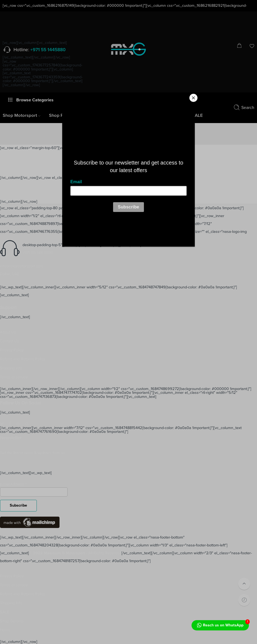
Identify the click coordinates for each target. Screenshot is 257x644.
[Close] (193, 98)
